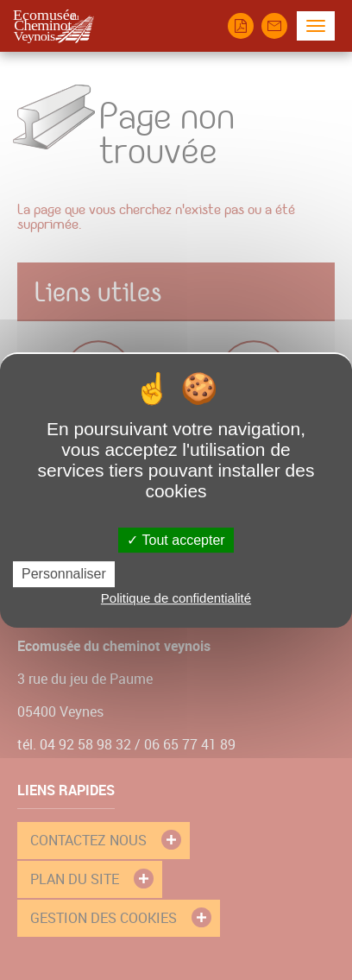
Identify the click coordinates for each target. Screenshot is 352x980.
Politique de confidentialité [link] (176, 598)
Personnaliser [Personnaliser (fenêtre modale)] (64, 574)
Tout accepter (176, 540)
